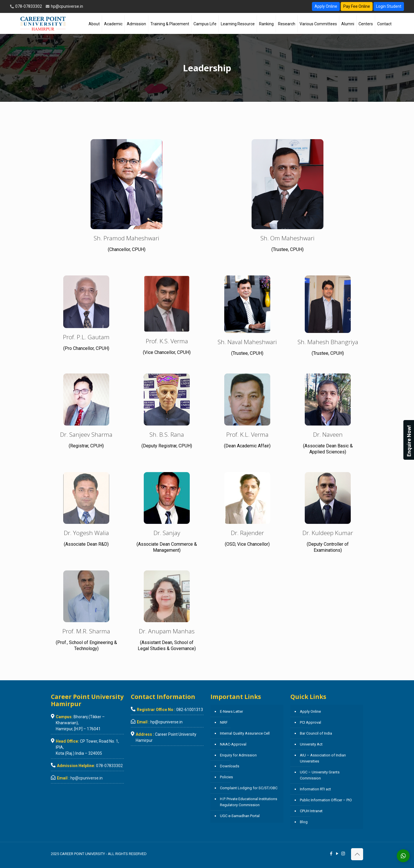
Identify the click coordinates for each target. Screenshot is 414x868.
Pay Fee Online (357, 6)
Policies (226, 777)
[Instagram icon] (343, 854)
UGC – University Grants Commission (320, 775)
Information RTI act (315, 789)
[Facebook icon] (331, 854)
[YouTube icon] (337, 854)
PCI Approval (310, 722)
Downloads (230, 766)
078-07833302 (28, 6)
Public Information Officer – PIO (326, 800)
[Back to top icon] (357, 854)
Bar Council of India (316, 733)
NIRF (224, 722)
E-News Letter (231, 711)
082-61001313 (190, 710)
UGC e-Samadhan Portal (240, 816)
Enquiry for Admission (238, 755)
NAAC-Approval (233, 744)
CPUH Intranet (311, 811)
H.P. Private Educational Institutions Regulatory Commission (249, 802)
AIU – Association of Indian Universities (323, 758)
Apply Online (326, 6)
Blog (304, 822)
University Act (311, 744)
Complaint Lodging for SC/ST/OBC (249, 788)
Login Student (389, 6)
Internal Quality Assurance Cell (245, 733)
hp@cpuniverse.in (67, 6)
